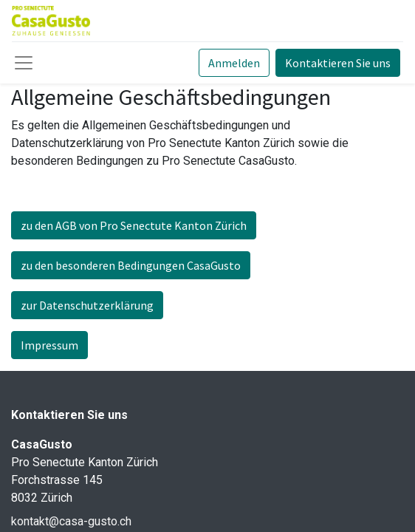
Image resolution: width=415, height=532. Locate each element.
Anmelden (234, 63)
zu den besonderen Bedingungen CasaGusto (131, 265)
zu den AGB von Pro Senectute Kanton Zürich (134, 225)
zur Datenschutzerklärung (87, 305)
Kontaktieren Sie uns (338, 63)
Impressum (49, 345)
